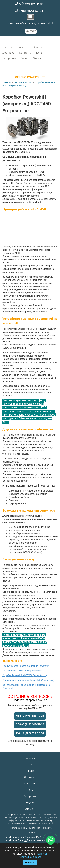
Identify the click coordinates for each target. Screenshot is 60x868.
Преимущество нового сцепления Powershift (26, 666)
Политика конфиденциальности (26, 828)
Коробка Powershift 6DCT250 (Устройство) (25, 675)
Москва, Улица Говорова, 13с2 (25, 837)
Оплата (37, 47)
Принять (30, 863)
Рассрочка (9, 58)
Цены (40, 53)
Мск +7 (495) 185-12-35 (30, 716)
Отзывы (38, 58)
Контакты (25, 53)
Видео (24, 58)
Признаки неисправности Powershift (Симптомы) (28, 680)
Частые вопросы (23, 82)
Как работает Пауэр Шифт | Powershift (22, 671)
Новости (23, 47)
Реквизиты (47, 828)
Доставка (8, 53)
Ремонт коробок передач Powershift (29, 23)
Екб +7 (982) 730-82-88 (30, 733)
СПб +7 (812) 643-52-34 (30, 725)
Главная (7, 47)
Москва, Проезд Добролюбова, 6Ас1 (28, 840)
